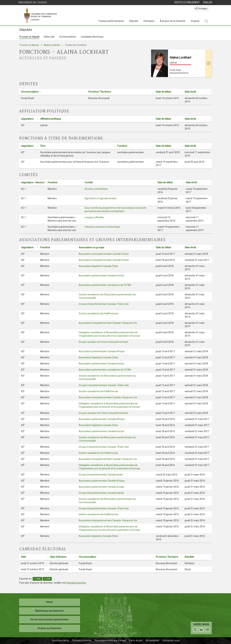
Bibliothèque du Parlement (50, 611)
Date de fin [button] (190, 92)
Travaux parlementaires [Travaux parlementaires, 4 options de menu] (111, 21)
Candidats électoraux (92, 37)
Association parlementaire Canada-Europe (101, 276)
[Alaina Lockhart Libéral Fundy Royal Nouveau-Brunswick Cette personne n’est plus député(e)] (181, 63)
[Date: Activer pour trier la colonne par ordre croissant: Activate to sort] (34, 557)
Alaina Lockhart (52, 45)
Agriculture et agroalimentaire (101, 198)
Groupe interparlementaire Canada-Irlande (101, 493)
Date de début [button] (163, 92)
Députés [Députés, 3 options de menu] (134, 21)
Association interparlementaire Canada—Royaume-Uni (108, 323)
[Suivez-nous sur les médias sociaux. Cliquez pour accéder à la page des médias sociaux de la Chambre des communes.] (201, 628)
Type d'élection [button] (58, 557)
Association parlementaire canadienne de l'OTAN (105, 285)
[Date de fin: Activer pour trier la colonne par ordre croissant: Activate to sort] (197, 92)
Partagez (201, 8)
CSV (47, 579)
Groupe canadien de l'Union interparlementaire (104, 342)
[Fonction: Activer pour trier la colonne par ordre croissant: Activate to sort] (135, 146)
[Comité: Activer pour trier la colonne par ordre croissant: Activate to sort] (119, 183)
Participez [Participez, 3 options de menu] (149, 21)
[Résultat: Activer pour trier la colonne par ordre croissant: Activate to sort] (197, 557)
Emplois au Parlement (50, 628)
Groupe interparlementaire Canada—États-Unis (104, 304)
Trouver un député (29, 37)
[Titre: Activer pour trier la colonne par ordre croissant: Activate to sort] (77, 146)
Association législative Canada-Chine (98, 266)
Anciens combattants (96, 189)
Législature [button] (27, 119)
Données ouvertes (76, 583)
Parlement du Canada (33, 2)
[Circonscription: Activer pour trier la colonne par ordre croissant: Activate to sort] (53, 92)
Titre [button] (43, 146)
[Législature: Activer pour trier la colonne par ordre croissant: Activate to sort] (29, 119)
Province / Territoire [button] (100, 92)
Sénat (50, 602)
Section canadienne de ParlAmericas (98, 313)
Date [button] (23, 557)
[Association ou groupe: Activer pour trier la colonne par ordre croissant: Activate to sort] (116, 248)
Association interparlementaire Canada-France (104, 254)
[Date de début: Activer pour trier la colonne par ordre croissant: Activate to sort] (169, 92)
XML (37, 579)
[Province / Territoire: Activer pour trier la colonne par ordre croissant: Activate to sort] (120, 92)
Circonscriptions (68, 37)
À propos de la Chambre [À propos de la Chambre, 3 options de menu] (173, 21)
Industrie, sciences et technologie (102, 227)
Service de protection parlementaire (50, 619)
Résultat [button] (189, 557)
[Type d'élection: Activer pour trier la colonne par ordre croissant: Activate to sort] (63, 557)
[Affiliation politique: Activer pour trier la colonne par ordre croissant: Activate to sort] (96, 119)
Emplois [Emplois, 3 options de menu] (195, 21)
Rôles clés (49, 37)
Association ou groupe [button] (91, 247)
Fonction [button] (122, 146)
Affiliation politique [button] (51, 119)
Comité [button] (89, 182)
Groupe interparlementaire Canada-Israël (101, 475)
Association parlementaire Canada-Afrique (102, 351)
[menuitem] (187, 3)
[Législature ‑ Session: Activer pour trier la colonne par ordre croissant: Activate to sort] (33, 183)
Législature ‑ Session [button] (33, 182)
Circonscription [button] (30, 92)
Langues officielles (94, 217)
